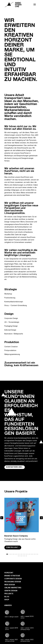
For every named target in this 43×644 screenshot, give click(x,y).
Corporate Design (13, 579)
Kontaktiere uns (14, 467)
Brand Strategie (12, 576)
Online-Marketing (13, 588)
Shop (7, 600)
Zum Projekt (12, 548)
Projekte (9, 594)
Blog (7, 597)
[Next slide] (41, 518)
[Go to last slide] (2, 518)
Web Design (10, 585)
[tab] (7, 554)
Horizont (9, 573)
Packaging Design (13, 582)
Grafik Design (11, 591)
